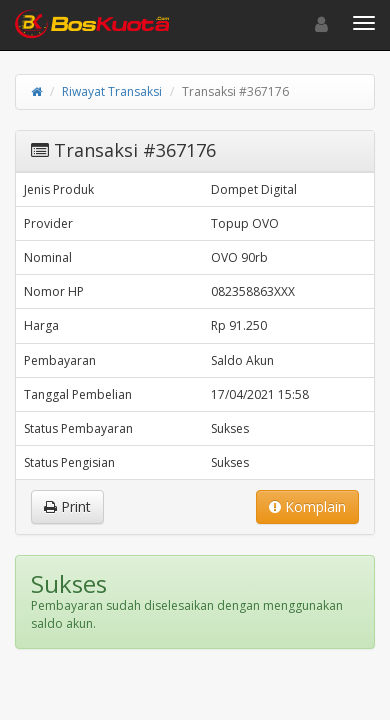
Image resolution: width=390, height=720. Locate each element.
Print (67, 506)
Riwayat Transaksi (112, 91)
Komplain (307, 506)
